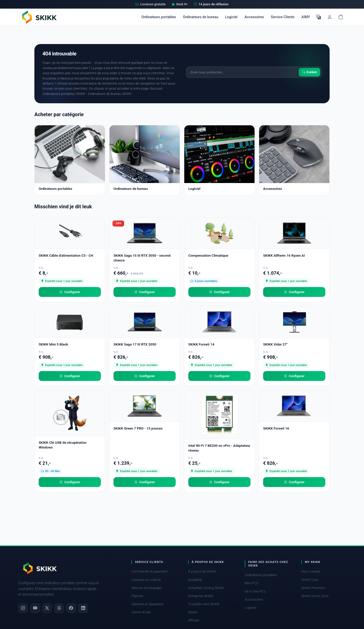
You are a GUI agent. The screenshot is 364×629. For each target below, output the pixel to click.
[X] (47, 608)
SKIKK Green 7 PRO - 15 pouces (138, 428)
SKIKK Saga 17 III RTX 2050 (135, 344)
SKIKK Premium (313, 588)
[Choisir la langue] (318, 17)
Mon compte (311, 571)
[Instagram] (23, 608)
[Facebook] (71, 608)
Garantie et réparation (147, 604)
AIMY (306, 17)
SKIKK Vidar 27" (275, 344)
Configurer (70, 292)
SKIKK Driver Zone (315, 596)
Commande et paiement (149, 571)
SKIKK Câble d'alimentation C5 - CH (66, 255)
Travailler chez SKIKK (204, 604)
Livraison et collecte (146, 580)
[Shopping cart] (341, 17)
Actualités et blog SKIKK (206, 588)
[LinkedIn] (83, 608)
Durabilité (195, 580)
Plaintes (137, 596)
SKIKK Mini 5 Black (53, 344)
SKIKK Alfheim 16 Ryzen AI (284, 255)
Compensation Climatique (208, 255)
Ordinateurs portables (159, 17)
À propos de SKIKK (202, 571)
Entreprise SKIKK (201, 596)
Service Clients (283, 17)
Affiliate (194, 620)
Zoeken (310, 72)
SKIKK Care (310, 580)
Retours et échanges (147, 588)
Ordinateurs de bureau (200, 17)
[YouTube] (35, 608)
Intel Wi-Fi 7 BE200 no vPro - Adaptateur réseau (219, 448)
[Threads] (59, 608)
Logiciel (231, 17)
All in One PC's (255, 591)
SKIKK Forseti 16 (276, 428)
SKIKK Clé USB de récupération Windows (63, 445)
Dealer (193, 612)
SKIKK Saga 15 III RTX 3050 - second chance (142, 258)
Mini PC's (252, 583)
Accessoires (254, 17)
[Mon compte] (330, 17)
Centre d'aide (141, 612)
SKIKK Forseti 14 (201, 344)
